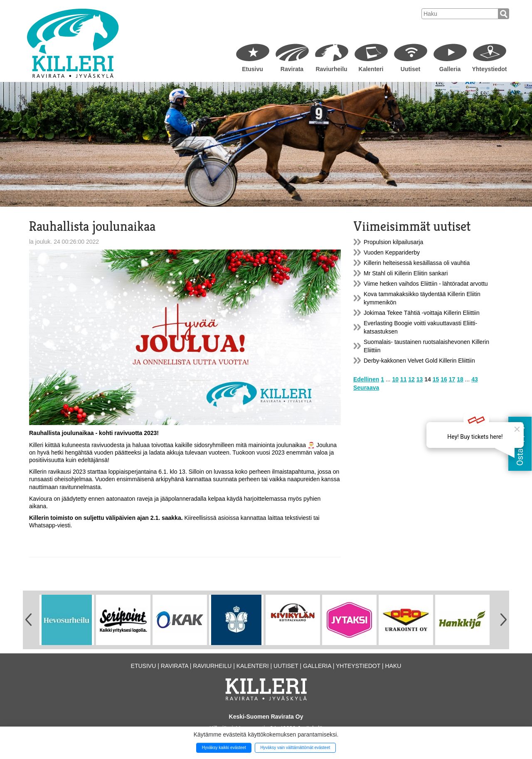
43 (475, 379)
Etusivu (252, 69)
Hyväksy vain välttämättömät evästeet (295, 748)
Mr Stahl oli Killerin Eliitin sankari (406, 273)
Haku (393, 666)
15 (436, 379)
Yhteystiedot (489, 69)
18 (460, 379)
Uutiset (410, 69)
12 (411, 379)
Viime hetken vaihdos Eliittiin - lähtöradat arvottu (426, 284)
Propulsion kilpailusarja (393, 242)
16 (444, 379)
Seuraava (366, 388)
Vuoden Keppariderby (392, 252)
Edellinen (366, 379)
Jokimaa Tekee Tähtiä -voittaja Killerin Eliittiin (422, 313)
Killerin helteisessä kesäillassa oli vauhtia (417, 263)
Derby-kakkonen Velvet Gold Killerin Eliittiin (419, 361)
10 (395, 379)
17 (452, 379)
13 (420, 379)
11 (404, 379)
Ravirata (292, 69)
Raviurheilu (331, 69)
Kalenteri (371, 69)
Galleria (450, 69)
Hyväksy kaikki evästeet (224, 748)
